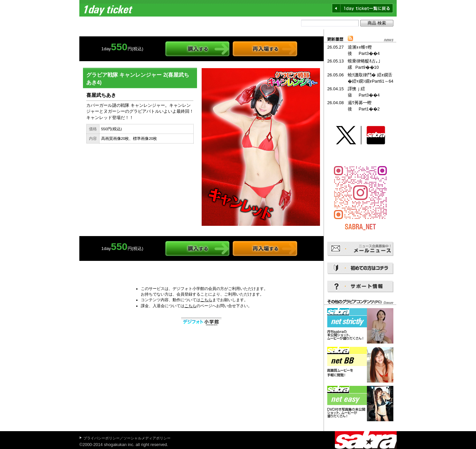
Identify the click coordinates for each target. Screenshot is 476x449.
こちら (206, 300)
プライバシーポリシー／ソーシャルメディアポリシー (127, 438)
